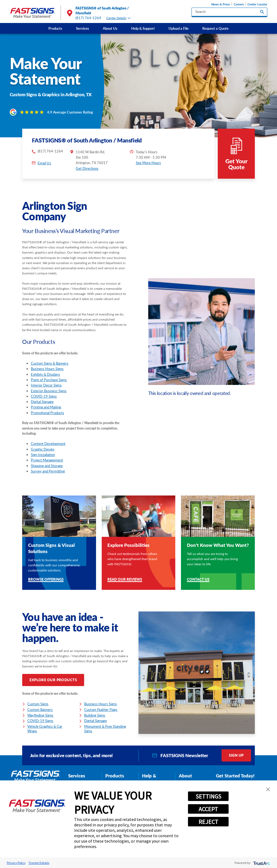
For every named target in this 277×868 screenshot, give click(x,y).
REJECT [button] (208, 822)
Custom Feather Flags (101, 710)
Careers (239, 4)
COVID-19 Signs (44, 396)
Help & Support (143, 28)
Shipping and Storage (47, 466)
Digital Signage (42, 402)
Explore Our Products (53, 680)
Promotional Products (47, 413)
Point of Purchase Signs (49, 380)
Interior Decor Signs (46, 385)
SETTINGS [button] (208, 796)
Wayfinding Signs (40, 715)
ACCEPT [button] (208, 809)
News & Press (221, 4)
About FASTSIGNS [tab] (191, 779)
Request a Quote (215, 28)
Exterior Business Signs (49, 391)
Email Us (44, 163)
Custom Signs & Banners (50, 363)
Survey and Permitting (48, 471)
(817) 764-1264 (88, 18)
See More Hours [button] (148, 163)
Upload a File (179, 28)
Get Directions (87, 168)
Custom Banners (40, 710)
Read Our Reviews (125, 580)
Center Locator (257, 4)
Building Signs (95, 715)
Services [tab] (77, 776)
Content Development (48, 444)
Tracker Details (39, 863)
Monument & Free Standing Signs (105, 729)
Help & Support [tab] (150, 779)
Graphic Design (43, 449)
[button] (268, 789)
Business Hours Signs (47, 369)
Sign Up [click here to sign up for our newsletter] (236, 755)
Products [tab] (115, 776)
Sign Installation (43, 455)
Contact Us (198, 580)
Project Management (47, 460)
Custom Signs (38, 704)
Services (83, 28)
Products (55, 28)
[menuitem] (55, 28)
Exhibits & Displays (45, 374)
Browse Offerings (46, 580)
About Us (110, 28)
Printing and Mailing (46, 407)
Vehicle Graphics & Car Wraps (45, 729)
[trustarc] (261, 863)
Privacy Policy (16, 863)
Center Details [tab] (118, 18)
